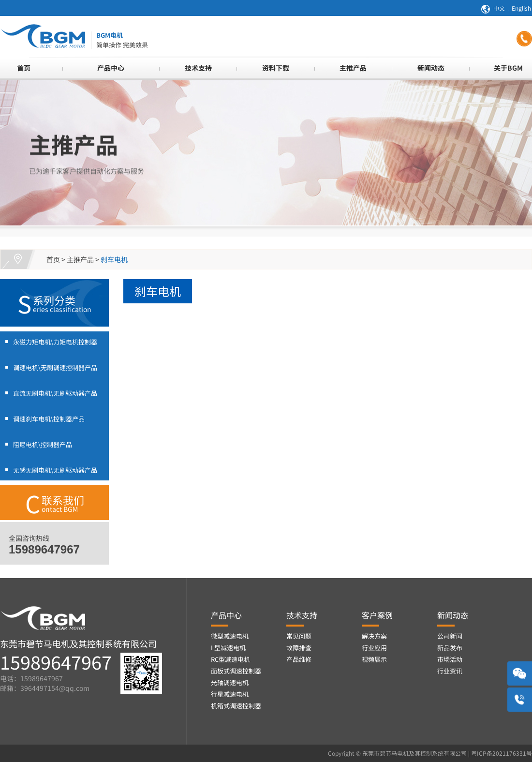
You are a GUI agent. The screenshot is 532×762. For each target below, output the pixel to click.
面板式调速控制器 (236, 671)
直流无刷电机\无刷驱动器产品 (55, 393)
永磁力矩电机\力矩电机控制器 (55, 342)
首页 (24, 68)
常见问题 (299, 636)
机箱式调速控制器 (236, 706)
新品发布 (450, 648)
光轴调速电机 (230, 682)
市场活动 (450, 659)
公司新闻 (450, 636)
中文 (499, 8)
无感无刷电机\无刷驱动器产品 (55, 470)
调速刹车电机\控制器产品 (49, 419)
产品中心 (111, 68)
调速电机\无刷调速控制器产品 (55, 367)
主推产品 (353, 68)
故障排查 (299, 648)
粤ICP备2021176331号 (502, 753)
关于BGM (508, 68)
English (521, 8)
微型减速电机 (230, 636)
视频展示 (374, 659)
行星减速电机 (230, 694)
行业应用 (374, 648)
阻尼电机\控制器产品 (43, 444)
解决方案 (374, 636)
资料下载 (276, 68)
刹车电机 (114, 259)
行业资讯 (450, 671)
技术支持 (198, 68)
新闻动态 (431, 68)
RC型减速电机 (230, 659)
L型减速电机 (228, 648)
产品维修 (299, 659)
